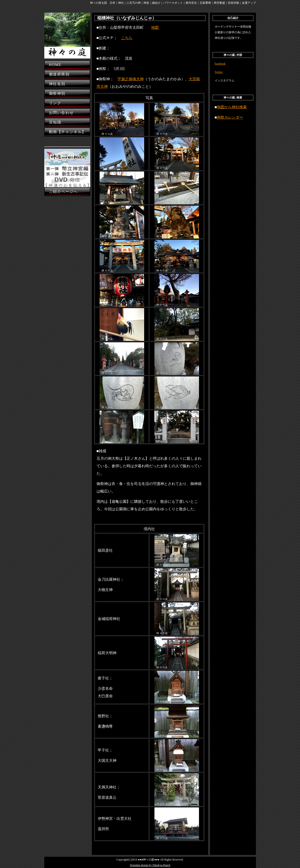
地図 (155, 27)
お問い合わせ (61, 113)
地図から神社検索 (232, 107)
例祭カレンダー (230, 117)
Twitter (219, 72)
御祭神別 (57, 93)
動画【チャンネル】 (67, 132)
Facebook (220, 64)
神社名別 (57, 84)
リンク (55, 103)
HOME (55, 65)
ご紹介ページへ (63, 191)
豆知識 (55, 122)
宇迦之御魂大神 (131, 79)
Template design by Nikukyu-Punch (150, 865)
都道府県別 (59, 74)
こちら (127, 38)
